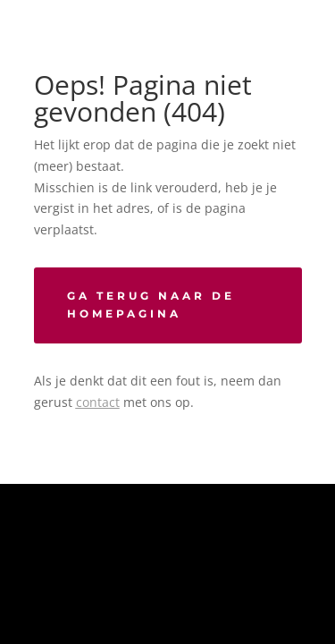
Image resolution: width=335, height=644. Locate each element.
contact (98, 402)
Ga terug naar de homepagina (151, 305)
